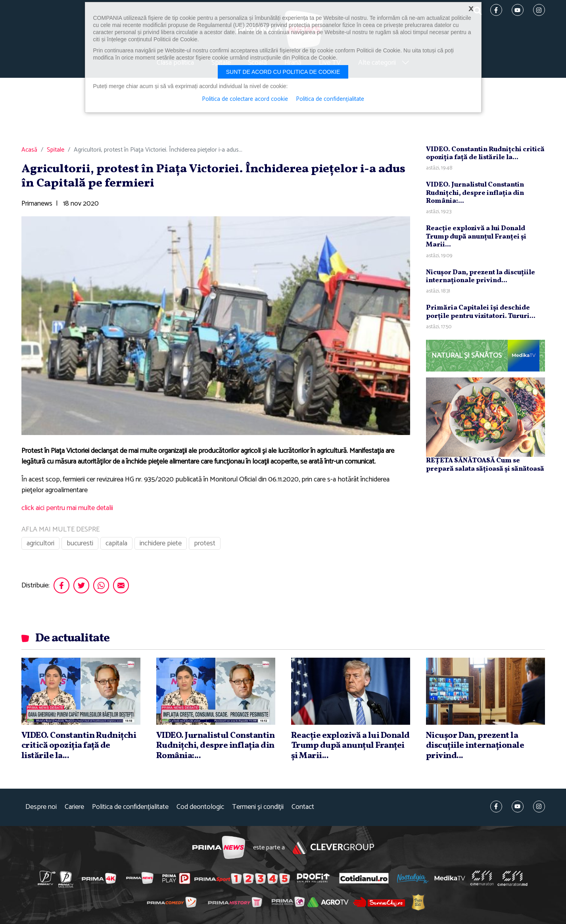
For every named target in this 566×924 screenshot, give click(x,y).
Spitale (56, 150)
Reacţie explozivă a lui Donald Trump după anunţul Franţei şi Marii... (476, 237)
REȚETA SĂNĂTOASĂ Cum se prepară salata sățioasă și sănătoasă (485, 465)
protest (205, 543)
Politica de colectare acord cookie (245, 99)
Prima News (219, 848)
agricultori (40, 543)
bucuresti (80, 543)
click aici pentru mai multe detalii (67, 508)
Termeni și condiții (258, 807)
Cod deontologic (200, 807)
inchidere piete (161, 543)
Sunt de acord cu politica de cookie (283, 72)
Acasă (29, 150)
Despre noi (41, 807)
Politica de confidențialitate (130, 807)
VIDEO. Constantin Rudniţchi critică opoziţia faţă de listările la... (485, 153)
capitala (116, 543)
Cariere (74, 807)
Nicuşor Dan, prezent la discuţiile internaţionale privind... (481, 276)
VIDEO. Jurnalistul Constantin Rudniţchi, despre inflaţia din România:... (475, 193)
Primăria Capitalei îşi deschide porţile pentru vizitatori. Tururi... (481, 312)
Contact (303, 807)
